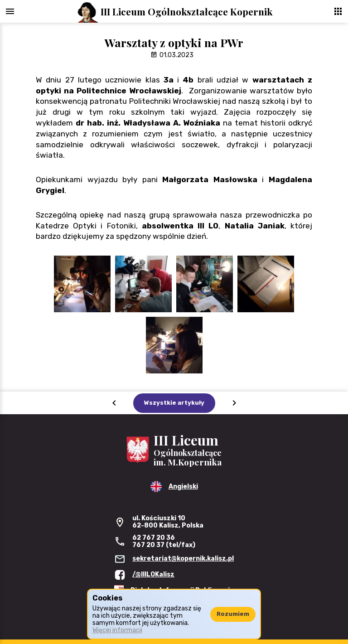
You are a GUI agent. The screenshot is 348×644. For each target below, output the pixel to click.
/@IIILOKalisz (153, 574)
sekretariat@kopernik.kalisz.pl (183, 559)
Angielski (183, 487)
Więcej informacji (117, 630)
